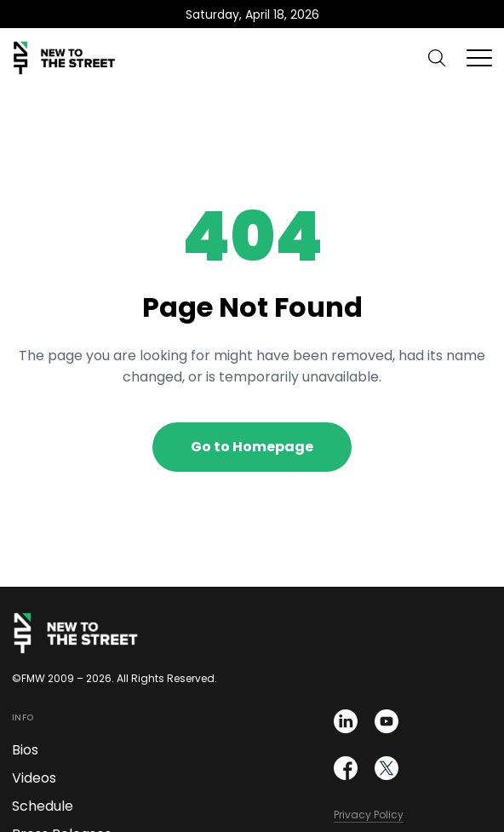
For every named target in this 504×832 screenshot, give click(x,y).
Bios (25, 750)
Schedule (43, 806)
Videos (34, 778)
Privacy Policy (369, 815)
